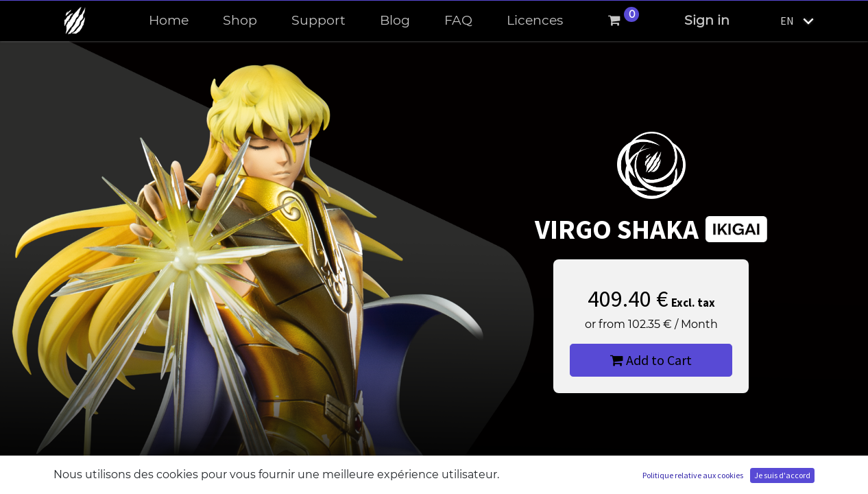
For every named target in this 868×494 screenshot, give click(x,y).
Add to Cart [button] (651, 360)
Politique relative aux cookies (693, 475)
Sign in (707, 20)
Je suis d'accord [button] (782, 475)
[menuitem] (169, 21)
